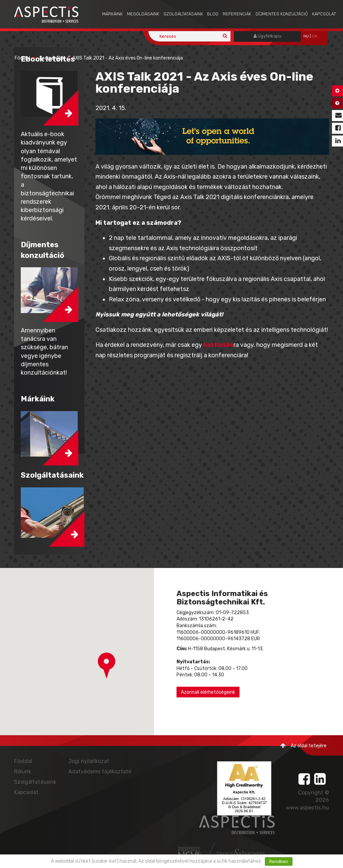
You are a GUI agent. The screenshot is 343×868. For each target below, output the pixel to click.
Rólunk (23, 771)
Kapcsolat (324, 14)
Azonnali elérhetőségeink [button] (208, 692)
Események (52, 58)
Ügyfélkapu (267, 36)
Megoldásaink (143, 14)
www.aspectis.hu (307, 808)
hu (306, 36)
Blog (213, 14)
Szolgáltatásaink (183, 14)
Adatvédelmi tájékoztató (100, 771)
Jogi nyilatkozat (89, 761)
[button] (107, 666)
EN (315, 36)
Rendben (279, 861)
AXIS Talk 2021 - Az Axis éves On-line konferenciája (128, 58)
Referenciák (237, 14)
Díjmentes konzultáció (282, 14)
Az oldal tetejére (303, 746)
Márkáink (112, 14)
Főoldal (22, 58)
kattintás (218, 345)
